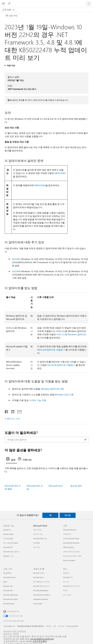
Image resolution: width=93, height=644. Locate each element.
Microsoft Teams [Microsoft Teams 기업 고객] (9, 604)
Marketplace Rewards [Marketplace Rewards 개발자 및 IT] (40, 599)
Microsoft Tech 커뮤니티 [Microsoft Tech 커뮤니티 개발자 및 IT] (41, 586)
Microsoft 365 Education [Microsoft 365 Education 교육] (71, 543)
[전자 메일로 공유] (18, 411)
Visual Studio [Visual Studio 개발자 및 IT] (38, 604)
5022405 (16, 259)
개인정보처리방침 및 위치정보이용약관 (30, 626)
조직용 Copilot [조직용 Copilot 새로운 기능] (8, 538)
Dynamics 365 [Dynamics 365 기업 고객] (8, 586)
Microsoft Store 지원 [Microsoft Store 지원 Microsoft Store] (40, 538)
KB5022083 (60, 173)
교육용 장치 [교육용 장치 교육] (67, 534)
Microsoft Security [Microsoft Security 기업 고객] (9, 577)
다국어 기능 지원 (38, 400)
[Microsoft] (46, 2)
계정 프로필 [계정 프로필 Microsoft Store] (37, 530)
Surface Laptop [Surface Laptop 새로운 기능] (8, 534)
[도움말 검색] (10, 4)
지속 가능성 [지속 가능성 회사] (67, 595)
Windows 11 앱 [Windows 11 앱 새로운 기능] (8, 556)
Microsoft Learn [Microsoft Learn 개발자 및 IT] (38, 577)
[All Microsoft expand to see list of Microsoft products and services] (3, 4)
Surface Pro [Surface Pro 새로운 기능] (7, 530)
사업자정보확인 (40, 641)
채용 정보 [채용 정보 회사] (66, 573)
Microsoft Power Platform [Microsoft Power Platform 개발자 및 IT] (42, 595)
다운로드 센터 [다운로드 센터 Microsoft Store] (38, 534)
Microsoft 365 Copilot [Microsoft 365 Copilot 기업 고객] (10, 599)
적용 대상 (11, 65)
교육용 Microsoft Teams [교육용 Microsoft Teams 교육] (71, 538)
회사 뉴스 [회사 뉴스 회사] (66, 582)
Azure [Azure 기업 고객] (5, 582)
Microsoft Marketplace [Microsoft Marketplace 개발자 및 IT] (41, 590)
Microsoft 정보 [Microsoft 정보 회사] (68, 577)
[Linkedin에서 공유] (12, 411)
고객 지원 (7, 10)
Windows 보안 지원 (64, 394)
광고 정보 (61, 626)
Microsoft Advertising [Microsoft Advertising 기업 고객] (10, 595)
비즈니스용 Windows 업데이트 (71, 334)
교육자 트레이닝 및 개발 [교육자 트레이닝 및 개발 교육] (71, 552)
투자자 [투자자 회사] (65, 590)
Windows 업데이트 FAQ (52, 389)
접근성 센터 (76, 486)
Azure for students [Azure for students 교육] (69, 560)
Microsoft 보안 (56, 486)
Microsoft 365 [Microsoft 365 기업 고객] (8, 590)
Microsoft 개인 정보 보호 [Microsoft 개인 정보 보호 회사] (71, 586)
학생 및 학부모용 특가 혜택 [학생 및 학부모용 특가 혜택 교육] (72, 556)
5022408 (16, 271)
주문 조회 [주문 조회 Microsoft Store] (36, 547)
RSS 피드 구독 (13, 419)
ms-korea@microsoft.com (42, 639)
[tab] (11, 460)
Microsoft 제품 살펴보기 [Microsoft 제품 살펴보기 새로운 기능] (11, 552)
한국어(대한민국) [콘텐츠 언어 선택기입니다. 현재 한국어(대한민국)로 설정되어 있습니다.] (13, 611)
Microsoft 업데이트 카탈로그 (51, 350)
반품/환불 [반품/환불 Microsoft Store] (36, 543)
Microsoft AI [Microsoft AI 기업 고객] (7, 573)
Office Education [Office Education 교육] (69, 547)
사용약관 (48, 626)
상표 (55, 626)
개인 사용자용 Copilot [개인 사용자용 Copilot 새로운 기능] (11, 543)
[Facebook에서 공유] (7, 411)
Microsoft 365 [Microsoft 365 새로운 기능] (8, 547)
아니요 (68, 515)
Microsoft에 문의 (10, 626)
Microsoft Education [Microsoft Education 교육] (70, 530)
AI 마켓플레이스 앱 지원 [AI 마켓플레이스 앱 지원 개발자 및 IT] (41, 582)
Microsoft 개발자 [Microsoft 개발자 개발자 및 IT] (39, 573)
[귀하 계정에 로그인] (89, 4)
